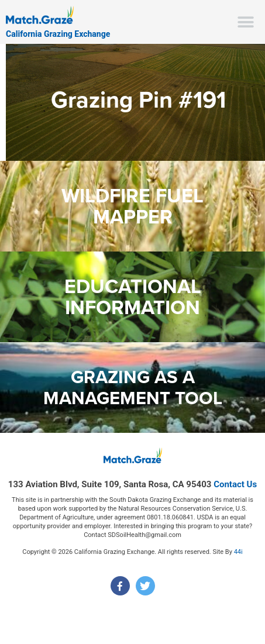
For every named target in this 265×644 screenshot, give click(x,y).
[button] (246, 22)
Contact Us (235, 484)
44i (238, 552)
